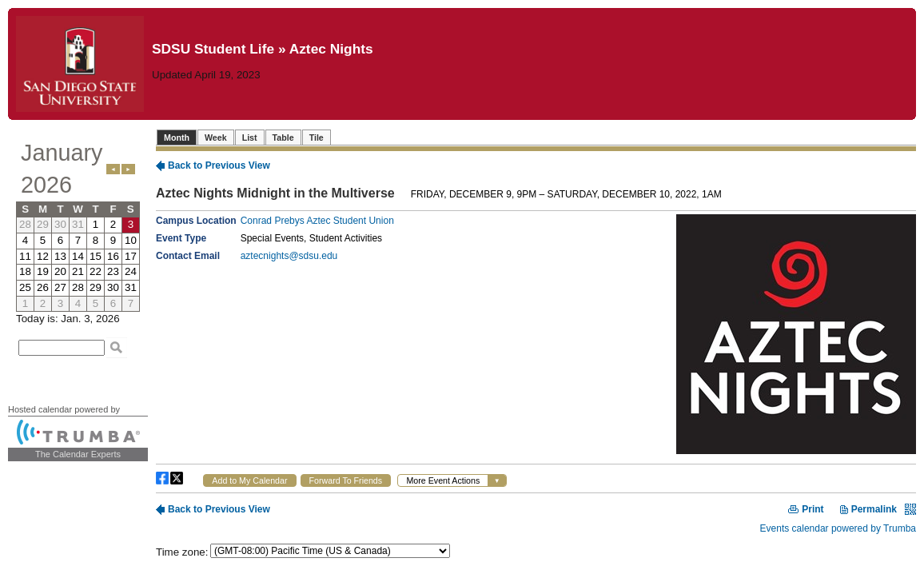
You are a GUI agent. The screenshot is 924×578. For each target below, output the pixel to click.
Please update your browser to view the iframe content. (78, 224)
